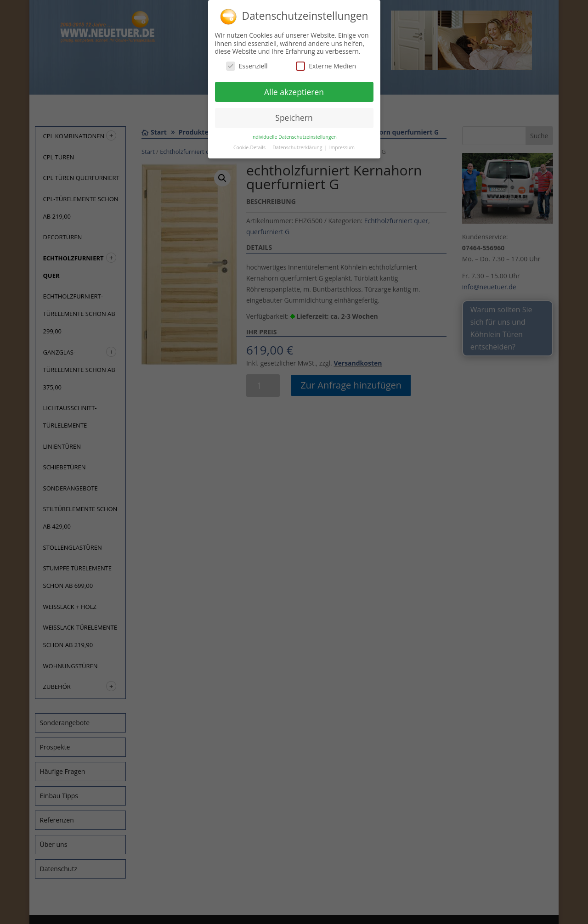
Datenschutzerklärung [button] (298, 144)
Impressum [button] (342, 144)
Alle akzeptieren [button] (294, 88)
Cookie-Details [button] (250, 144)
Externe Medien (326, 62)
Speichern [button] (294, 114)
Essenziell (247, 62)
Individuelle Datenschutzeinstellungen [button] (294, 133)
